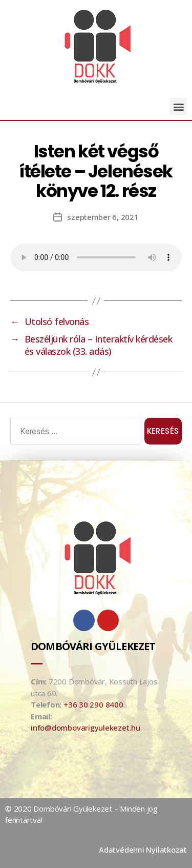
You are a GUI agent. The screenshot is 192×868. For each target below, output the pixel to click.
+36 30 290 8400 (93, 704)
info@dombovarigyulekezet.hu (86, 728)
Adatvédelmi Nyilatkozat (143, 850)
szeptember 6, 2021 (103, 217)
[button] (178, 106)
